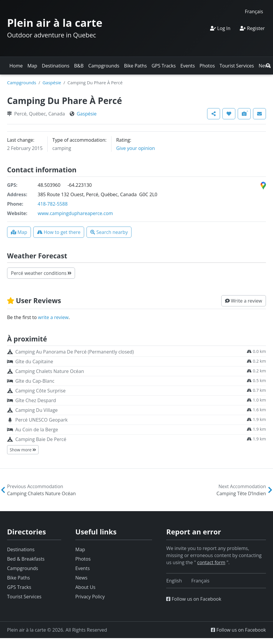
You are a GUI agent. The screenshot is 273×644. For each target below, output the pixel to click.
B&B (79, 66)
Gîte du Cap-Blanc (35, 381)
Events (188, 66)
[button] (268, 66)
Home (16, 66)
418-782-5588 (53, 204)
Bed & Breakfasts (26, 559)
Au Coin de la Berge (37, 430)
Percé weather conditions (41, 273)
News (81, 578)
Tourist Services (237, 66)
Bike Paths (136, 66)
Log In (220, 28)
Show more (23, 450)
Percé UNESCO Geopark (41, 420)
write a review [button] (53, 317)
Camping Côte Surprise (40, 391)
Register (252, 28)
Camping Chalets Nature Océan (50, 371)
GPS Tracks (164, 66)
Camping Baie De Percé (41, 439)
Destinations (55, 66)
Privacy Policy (90, 597)
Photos (207, 66)
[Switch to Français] (254, 11)
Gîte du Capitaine (34, 361)
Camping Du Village (36, 410)
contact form (211, 562)
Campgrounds (104, 66)
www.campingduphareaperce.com (75, 213)
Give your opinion (136, 148)
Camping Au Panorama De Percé (75, 352)
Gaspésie (52, 82)
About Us (85, 587)
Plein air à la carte (55, 23)
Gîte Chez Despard (36, 400)
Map (32, 66)
